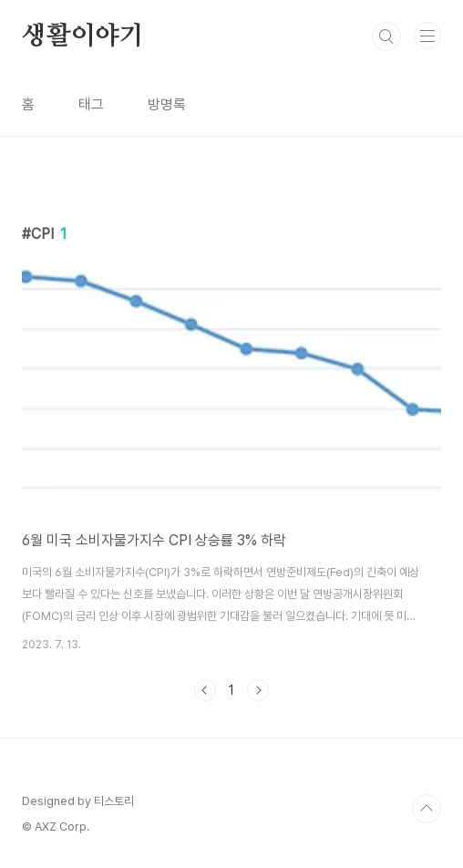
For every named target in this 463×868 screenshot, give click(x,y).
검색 (386, 36)
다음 (258, 690)
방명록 (167, 104)
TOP (427, 809)
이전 (205, 690)
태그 (91, 104)
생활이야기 (83, 36)
